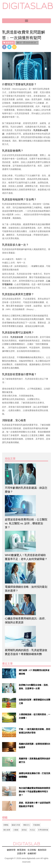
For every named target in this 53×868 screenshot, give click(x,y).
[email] (14, 47)
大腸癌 (16, 830)
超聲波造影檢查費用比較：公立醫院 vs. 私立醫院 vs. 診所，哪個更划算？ (26, 523)
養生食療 (7, 830)
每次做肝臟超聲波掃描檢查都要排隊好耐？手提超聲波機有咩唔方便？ (35, 792)
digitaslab (28, 6)
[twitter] (10, 47)
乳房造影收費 (17, 337)
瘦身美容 (42, 850)
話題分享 (21, 853)
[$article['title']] (26, 474)
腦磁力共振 (16, 825)
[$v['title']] (9, 673)
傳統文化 (27, 825)
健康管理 (11, 850)
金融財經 (32, 853)
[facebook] (5, 47)
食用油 (24, 830)
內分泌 (32, 830)
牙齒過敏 (37, 825)
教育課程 (21, 850)
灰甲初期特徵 (43, 830)
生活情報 (32, 850)
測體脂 (6, 825)
